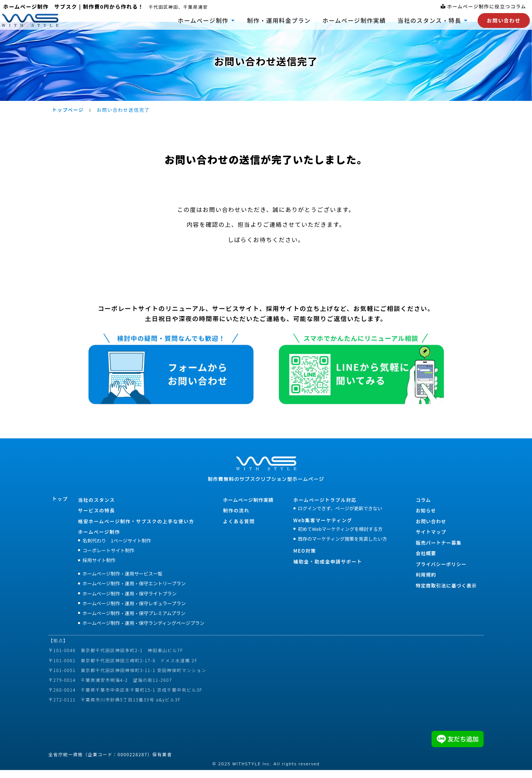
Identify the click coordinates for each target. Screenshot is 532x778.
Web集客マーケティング (323, 528)
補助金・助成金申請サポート (328, 569)
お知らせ (426, 518)
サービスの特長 (96, 518)
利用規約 (426, 582)
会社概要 (426, 561)
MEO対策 (305, 558)
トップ (60, 506)
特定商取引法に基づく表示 (446, 593)
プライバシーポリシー (441, 572)
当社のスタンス (96, 507)
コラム (423, 507)
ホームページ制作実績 (248, 507)
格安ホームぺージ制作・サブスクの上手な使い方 (136, 529)
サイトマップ (431, 539)
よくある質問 (239, 529)
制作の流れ (236, 518)
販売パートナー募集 (438, 550)
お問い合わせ (431, 529)
